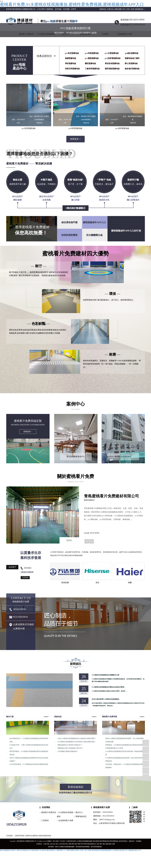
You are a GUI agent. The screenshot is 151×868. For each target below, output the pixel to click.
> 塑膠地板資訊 (80, 816)
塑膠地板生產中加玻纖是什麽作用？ (70, 748)
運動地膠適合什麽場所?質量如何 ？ (70, 745)
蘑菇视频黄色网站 (73, 850)
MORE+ (46, 717)
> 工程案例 (44, 820)
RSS (124, 9)
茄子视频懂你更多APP (133, 850)
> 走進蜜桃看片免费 (65, 820)
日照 (98, 844)
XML (128, 9)
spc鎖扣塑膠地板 (132, 53)
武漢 (48, 844)
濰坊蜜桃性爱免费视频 (100, 841)
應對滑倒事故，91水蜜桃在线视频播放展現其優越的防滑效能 (29, 753)
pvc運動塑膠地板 (92, 58)
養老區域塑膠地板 (112, 63)
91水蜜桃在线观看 (118, 850)
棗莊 (110, 844)
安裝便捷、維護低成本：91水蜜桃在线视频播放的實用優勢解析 (125, 766)
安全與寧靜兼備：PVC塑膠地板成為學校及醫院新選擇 (29, 764)
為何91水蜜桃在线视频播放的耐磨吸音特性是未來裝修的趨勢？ (29, 759)
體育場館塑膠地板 (112, 69)
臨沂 (95, 844)
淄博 (113, 844)
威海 (107, 844)
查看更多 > (28, 432)
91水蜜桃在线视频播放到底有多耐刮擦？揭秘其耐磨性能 (125, 753)
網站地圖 (118, 9)
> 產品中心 (78, 812)
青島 (64, 844)
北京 (54, 844)
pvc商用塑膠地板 (72, 53)
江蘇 (45, 844)
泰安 (101, 844)
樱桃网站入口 (61, 850)
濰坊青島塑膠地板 (113, 841)
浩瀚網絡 (139, 841)
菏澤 (82, 844)
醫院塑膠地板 (90, 63)
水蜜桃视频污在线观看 (38, 850)
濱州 (73, 844)
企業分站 (110, 9)
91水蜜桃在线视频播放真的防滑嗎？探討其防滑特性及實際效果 (125, 759)
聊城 (92, 844)
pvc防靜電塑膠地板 (113, 58)
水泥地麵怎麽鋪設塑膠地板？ (68, 751)
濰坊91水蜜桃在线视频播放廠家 (83, 841)
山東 (60, 844)
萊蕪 (88, 844)
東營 (79, 844)
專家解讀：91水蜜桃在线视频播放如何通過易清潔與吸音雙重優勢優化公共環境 (125, 747)
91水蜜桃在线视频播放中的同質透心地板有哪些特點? (76, 742)
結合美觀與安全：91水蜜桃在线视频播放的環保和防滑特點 (29, 740)
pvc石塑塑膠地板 (112, 53)
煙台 (67, 844)
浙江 (57, 844)
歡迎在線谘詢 (76, 787)
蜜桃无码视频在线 (23, 850)
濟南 (70, 844)
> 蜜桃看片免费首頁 (48, 812)
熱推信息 (103, 9)
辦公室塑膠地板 (131, 63)
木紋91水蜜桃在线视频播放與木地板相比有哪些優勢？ (77, 738)
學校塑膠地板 (71, 63)
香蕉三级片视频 (86, 850)
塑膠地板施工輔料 (132, 58)
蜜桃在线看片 (11, 850)
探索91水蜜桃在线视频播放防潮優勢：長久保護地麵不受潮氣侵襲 (125, 740)
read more (95, 533)
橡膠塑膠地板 (71, 58)
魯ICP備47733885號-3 (59, 841)
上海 (51, 844)
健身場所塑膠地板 (132, 69)
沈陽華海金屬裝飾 (32, 836)
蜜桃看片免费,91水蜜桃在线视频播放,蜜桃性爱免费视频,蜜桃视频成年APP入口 (72, 4)
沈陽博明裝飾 (20, 836)
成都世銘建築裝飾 (45, 836)
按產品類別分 (44, 56)
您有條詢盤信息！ (138, 9)
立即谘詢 (25, 578)
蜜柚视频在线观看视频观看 (102, 850)
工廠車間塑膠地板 (92, 69)
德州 (76, 844)
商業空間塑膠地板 (72, 69)
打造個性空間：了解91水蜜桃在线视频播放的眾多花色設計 (29, 747)
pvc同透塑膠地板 (92, 53)
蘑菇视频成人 (51, 850)
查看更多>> (75, 139)
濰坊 (104, 844)
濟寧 (85, 844)
